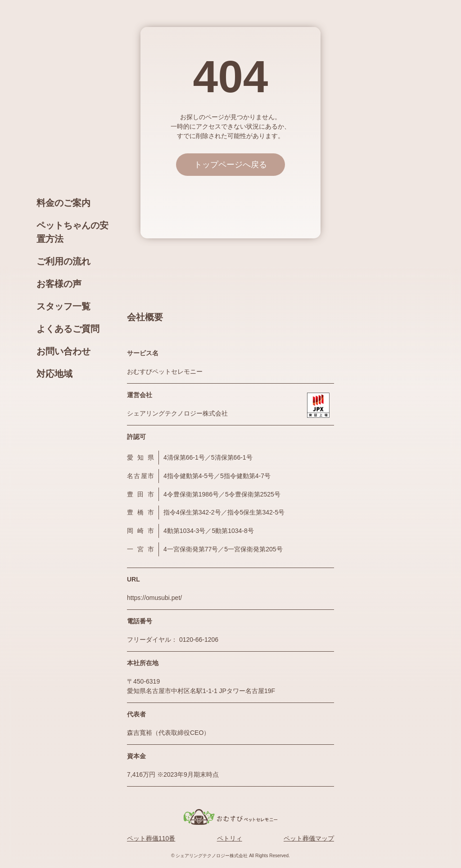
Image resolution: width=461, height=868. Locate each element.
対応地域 (54, 374)
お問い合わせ (63, 351)
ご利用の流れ (63, 261)
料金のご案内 (63, 203)
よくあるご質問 (68, 329)
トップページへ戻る (230, 165)
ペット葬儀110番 (151, 838)
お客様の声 (59, 284)
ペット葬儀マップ (309, 838)
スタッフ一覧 (63, 306)
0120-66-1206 (199, 640)
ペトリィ (230, 838)
